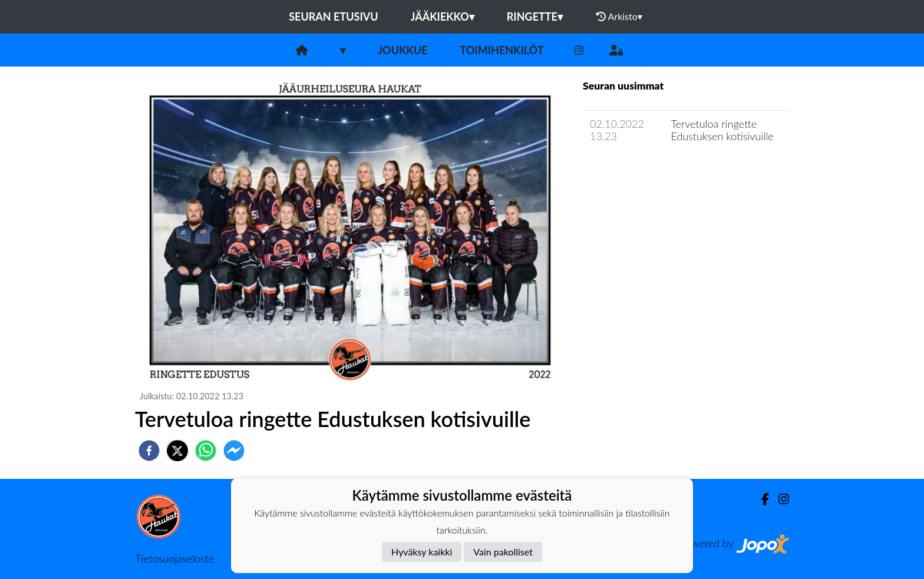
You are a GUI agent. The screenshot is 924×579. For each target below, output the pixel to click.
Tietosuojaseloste (174, 558)
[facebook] (149, 451)
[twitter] (177, 451)
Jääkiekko (443, 16)
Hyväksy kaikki (422, 552)
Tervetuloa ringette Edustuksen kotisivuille (722, 130)
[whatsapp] (206, 451)
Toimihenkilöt (501, 50)
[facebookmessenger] (234, 451)
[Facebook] (760, 499)
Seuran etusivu (334, 16)
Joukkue (402, 50)
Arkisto (619, 16)
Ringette (535, 16)
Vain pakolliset (503, 552)
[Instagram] (579, 50)
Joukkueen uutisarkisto (643, 169)
